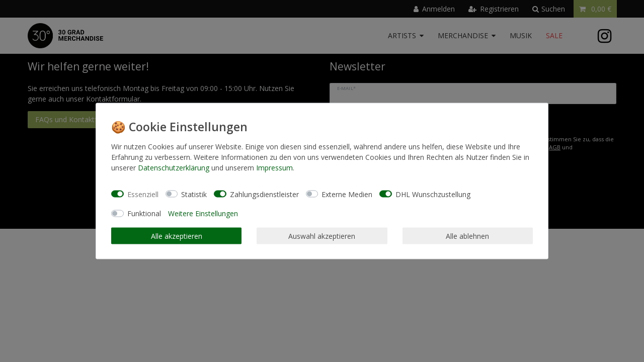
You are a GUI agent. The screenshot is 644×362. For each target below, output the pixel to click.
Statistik (194, 194)
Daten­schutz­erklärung (174, 168)
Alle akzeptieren (177, 236)
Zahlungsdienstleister (264, 194)
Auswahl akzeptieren (322, 236)
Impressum (274, 168)
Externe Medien (347, 194)
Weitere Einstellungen (203, 213)
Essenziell (143, 194)
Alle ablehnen (467, 236)
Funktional (144, 213)
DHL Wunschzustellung (433, 194)
